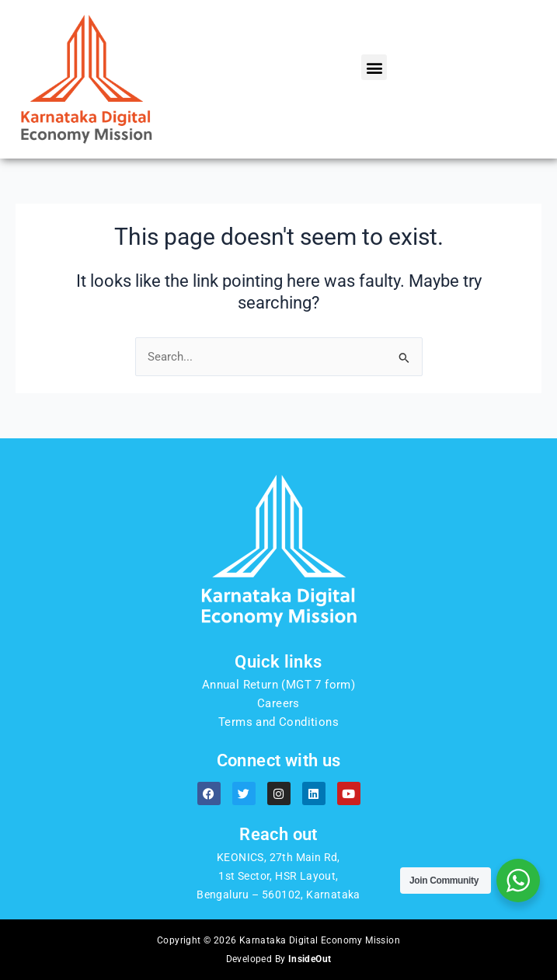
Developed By (279, 959)
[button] (374, 67)
